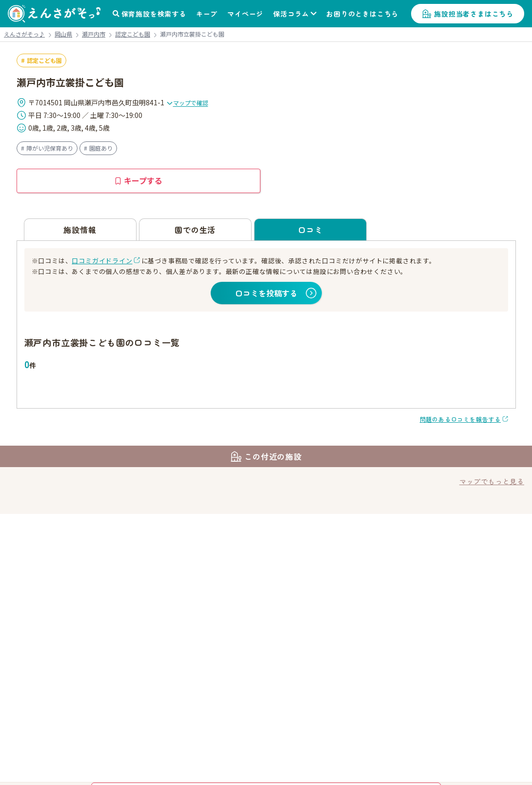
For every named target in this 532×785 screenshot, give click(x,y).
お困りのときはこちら (362, 14)
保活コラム (291, 14)
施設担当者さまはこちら (474, 14)
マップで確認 (187, 103)
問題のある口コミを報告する (460, 419)
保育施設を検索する (154, 14)
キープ (207, 14)
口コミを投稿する (266, 293)
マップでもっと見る (492, 481)
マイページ (245, 14)
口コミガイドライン (102, 261)
